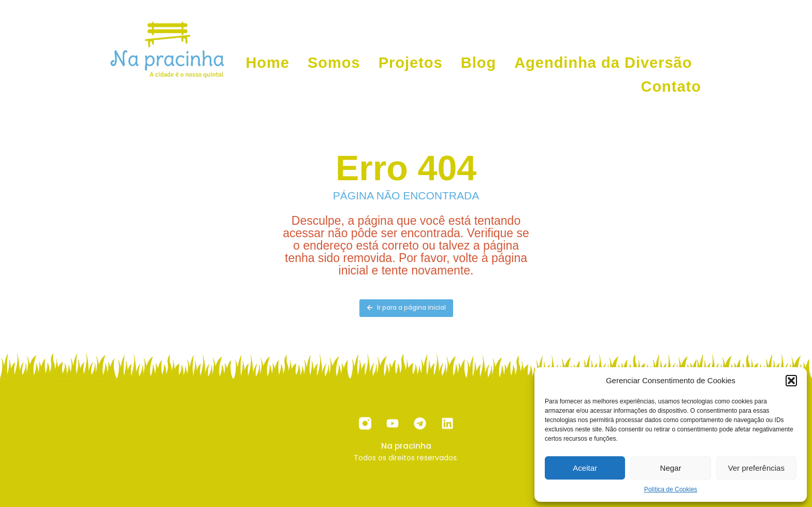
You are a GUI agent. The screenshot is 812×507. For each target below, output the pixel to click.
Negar (671, 468)
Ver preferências (756, 468)
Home (267, 63)
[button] (791, 381)
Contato (671, 86)
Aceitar (585, 468)
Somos (334, 63)
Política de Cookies (671, 489)
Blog (479, 63)
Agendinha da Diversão (603, 63)
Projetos (411, 63)
